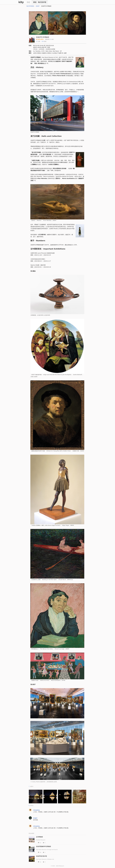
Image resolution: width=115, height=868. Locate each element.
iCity (21, 2)
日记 (28, 2)
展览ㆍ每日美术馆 (40, 2)
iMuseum (61, 866)
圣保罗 (38, 6)
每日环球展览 (30, 6)
